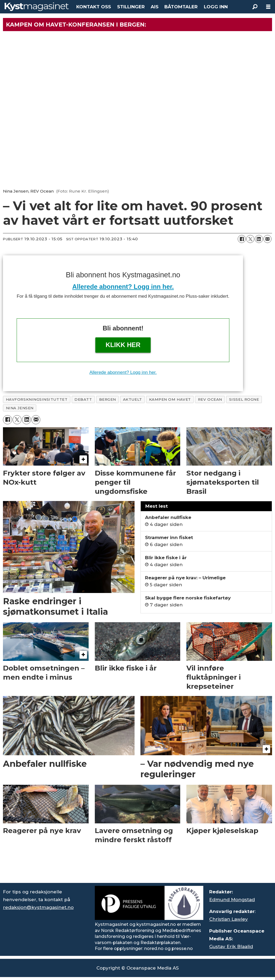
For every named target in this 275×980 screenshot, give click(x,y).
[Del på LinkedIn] (259, 239)
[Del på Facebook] (242, 239)
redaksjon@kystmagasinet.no (38, 907)
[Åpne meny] (268, 7)
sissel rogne (244, 399)
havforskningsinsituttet (37, 399)
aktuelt (133, 399)
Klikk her (123, 345)
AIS (155, 7)
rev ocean (210, 399)
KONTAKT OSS (94, 7)
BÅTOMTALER (181, 7)
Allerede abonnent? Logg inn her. (123, 287)
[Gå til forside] (37, 7)
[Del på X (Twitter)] (250, 239)
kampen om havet (170, 399)
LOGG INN (216, 7)
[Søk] (255, 7)
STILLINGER (131, 7)
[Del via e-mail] (267, 239)
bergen (108, 399)
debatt (83, 399)
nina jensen (20, 408)
